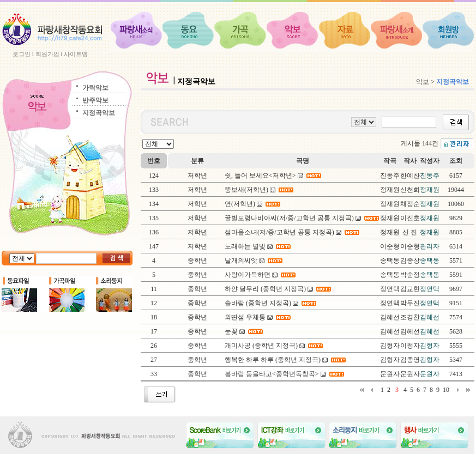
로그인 (22, 54)
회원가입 (47, 54)
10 (446, 390)
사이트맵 (76, 54)
